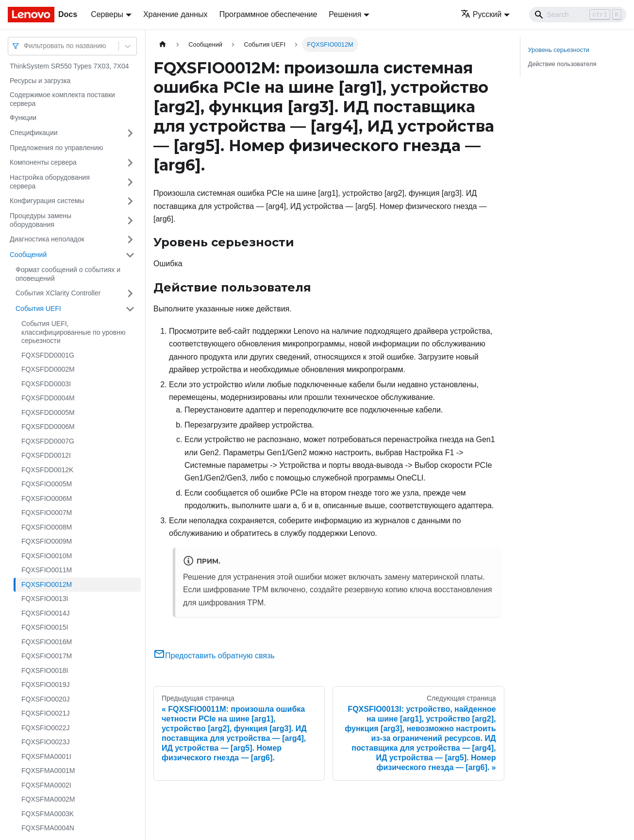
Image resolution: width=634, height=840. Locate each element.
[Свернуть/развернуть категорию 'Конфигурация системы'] (130, 201)
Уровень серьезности (559, 50)
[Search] (578, 15)
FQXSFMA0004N (48, 828)
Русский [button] (481, 14)
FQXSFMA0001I (46, 756)
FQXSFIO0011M (47, 570)
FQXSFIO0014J (46, 613)
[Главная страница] (163, 44)
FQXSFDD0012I (46, 455)
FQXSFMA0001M (48, 771)
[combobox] (25, 46)
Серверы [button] (107, 14)
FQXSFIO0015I (45, 627)
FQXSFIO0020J (46, 699)
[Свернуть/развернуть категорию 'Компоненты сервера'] (130, 163)
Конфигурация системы (47, 201)
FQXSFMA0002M (48, 799)
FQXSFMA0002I (46, 785)
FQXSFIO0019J (46, 685)
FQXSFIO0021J (46, 713)
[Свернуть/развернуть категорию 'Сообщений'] (130, 255)
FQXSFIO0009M (47, 541)
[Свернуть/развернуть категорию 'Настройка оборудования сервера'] (130, 182)
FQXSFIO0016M (47, 642)
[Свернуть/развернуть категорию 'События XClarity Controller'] (130, 293)
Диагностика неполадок (47, 239)
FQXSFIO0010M (47, 556)
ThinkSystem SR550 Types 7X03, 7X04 (69, 66)
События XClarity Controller (58, 293)
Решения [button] (345, 14)
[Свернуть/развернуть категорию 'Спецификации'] (130, 133)
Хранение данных (175, 14)
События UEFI (38, 309)
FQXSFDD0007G (48, 441)
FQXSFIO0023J (46, 742)
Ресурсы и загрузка (40, 81)
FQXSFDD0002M (48, 369)
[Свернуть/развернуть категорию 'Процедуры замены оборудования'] (130, 220)
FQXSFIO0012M (47, 584)
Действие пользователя (562, 64)
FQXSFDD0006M (48, 427)
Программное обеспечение (268, 14)
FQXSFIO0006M (47, 498)
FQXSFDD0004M (48, 398)
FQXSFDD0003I (46, 384)
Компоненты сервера (43, 162)
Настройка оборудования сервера (50, 182)
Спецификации (34, 133)
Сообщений (28, 255)
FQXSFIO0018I (45, 670)
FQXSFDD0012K (47, 470)
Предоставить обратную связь (214, 656)
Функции (23, 118)
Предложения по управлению (56, 148)
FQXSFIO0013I (45, 599)
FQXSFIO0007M (47, 513)
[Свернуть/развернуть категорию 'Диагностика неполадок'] (130, 240)
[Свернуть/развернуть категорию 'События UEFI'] (130, 309)
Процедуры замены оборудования (41, 220)
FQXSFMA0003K (48, 814)
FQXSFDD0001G (48, 355)
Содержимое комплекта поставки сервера (62, 99)
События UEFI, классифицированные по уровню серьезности (73, 332)
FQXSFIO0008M (47, 527)
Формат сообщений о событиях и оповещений (68, 274)
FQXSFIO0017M (47, 656)
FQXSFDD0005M (48, 412)
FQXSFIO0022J (46, 728)
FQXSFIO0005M (47, 484)
